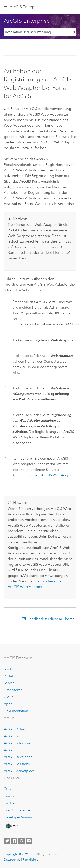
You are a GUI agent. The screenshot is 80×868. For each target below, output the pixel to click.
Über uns (11, 789)
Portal (8, 676)
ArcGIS (9, 750)
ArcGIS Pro (12, 736)
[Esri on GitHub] (22, 841)
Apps (8, 704)
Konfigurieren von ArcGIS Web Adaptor (43, 475)
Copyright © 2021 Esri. (20, 854)
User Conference (17, 810)
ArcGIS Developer (18, 757)
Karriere (10, 796)
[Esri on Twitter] (7, 841)
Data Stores (13, 690)
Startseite (11, 669)
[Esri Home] (13, 826)
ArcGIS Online (15, 729)
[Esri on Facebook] (14, 841)
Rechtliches (30, 860)
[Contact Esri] (29, 841)
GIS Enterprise (25, 7)
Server (9, 683)
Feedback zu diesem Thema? (52, 619)
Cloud (9, 697)
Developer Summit (18, 817)
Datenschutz (12, 860)
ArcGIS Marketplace (19, 771)
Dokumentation (16, 711)
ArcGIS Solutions (17, 764)
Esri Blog (11, 803)
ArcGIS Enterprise (17, 743)
